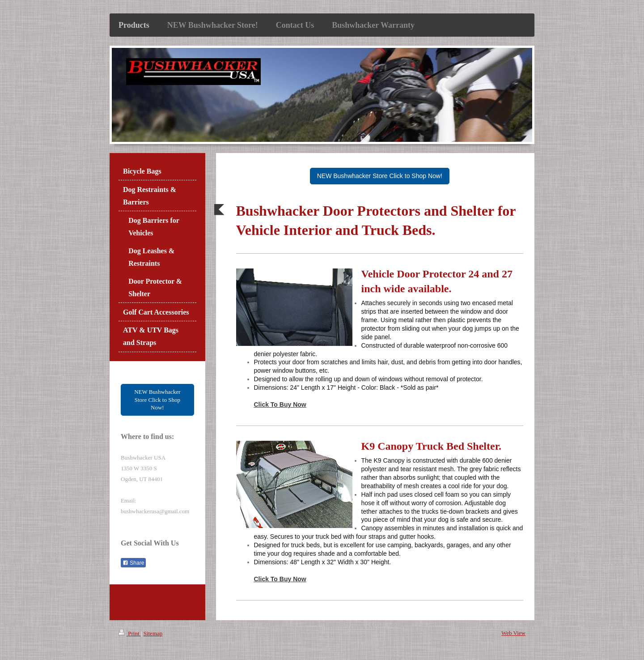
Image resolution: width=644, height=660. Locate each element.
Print (130, 633)
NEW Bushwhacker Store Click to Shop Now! (380, 176)
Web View (513, 633)
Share (133, 563)
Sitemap (153, 633)
